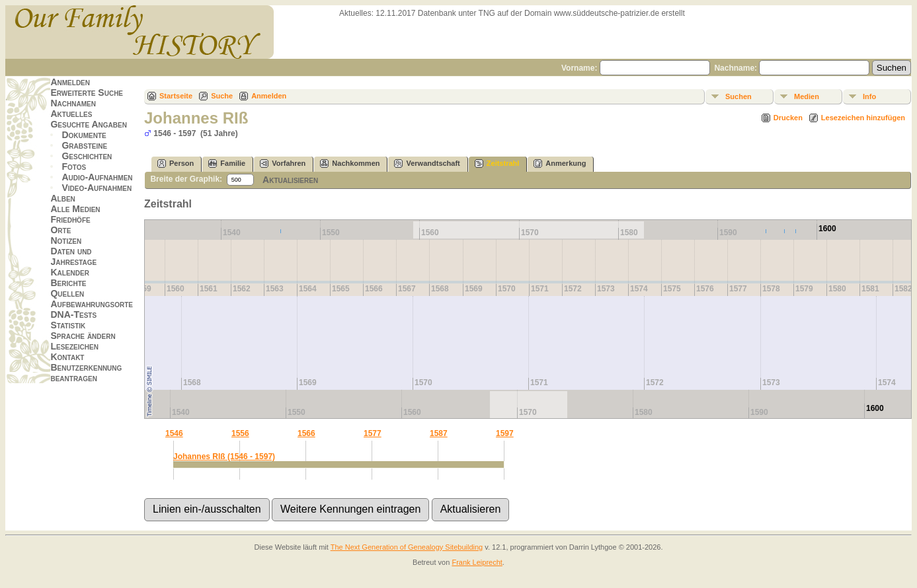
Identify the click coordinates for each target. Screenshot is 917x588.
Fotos (74, 166)
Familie (227, 164)
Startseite (176, 96)
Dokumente (84, 135)
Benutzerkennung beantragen (86, 373)
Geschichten (87, 156)
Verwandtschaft (427, 164)
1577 (373, 433)
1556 (240, 433)
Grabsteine (84, 145)
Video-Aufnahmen (97, 188)
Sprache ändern (83, 336)
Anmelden (70, 82)
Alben (62, 198)
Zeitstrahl (497, 164)
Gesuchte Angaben (89, 124)
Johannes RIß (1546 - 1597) (224, 457)
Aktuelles (71, 114)
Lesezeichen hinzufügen (863, 118)
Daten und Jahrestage (73, 256)
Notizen (66, 240)
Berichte (68, 283)
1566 (306, 433)
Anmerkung (560, 164)
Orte (60, 230)
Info (869, 96)
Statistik (68, 325)
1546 (174, 433)
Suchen (738, 96)
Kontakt (67, 357)
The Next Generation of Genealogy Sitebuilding (407, 547)
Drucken (788, 118)
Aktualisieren (290, 180)
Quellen (67, 293)
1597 (505, 433)
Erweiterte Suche (87, 92)
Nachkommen (350, 164)
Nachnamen (73, 103)
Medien (807, 96)
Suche (222, 96)
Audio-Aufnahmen (97, 177)
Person (176, 164)
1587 (439, 433)
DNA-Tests (73, 314)
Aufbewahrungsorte (92, 304)
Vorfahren (283, 164)
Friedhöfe (70, 219)
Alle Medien (75, 209)
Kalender (69, 272)
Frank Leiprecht (477, 562)
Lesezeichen (74, 346)
